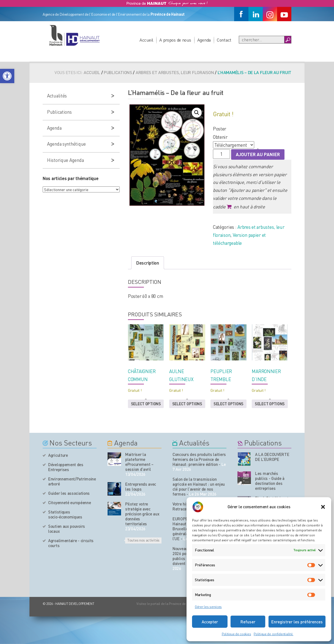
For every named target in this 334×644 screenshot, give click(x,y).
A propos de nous (175, 40)
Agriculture (58, 455)
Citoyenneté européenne (69, 502)
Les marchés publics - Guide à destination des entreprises (270, 481)
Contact (224, 40)
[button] (7, 76)
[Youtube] (284, 14)
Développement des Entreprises (66, 467)
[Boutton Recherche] (288, 40)
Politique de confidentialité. (273, 634)
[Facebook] (241, 14)
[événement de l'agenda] (114, 459)
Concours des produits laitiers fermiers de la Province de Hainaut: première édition (199, 459)
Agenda (204, 40)
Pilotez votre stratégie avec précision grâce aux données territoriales (142, 514)
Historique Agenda (65, 160)
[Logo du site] (74, 35)
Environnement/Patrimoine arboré (72, 481)
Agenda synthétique (66, 144)
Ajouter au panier (258, 154)
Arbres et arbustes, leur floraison (175, 72)
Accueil (146, 40)
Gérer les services (208, 607)
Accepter (210, 622)
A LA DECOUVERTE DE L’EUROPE (272, 457)
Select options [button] (146, 404)
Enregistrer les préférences (297, 622)
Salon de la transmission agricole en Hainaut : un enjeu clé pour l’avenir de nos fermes (199, 487)
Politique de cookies (236, 634)
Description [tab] (148, 263)
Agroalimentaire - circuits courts (71, 543)
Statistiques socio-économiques (65, 514)
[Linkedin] (256, 14)
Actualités (57, 96)
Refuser (248, 622)
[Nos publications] (244, 459)
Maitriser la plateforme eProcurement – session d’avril (139, 462)
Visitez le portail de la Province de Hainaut (167, 604)
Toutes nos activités (143, 540)
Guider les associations (69, 493)
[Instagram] (270, 14)
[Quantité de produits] (221, 154)
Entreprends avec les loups (141, 487)
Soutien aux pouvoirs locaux (67, 529)
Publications (118, 72)
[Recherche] (262, 40)
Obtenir (220, 137)
